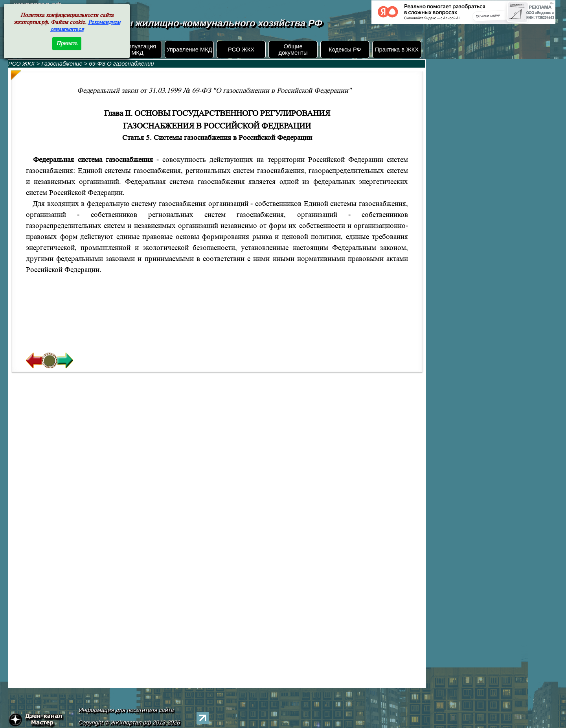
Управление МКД (189, 50)
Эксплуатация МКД (137, 50)
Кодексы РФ (345, 50)
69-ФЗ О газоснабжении (121, 64)
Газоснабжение (62, 64)
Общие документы (293, 50)
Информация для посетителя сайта (127, 710)
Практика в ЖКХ (397, 50)
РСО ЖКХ (241, 50)
